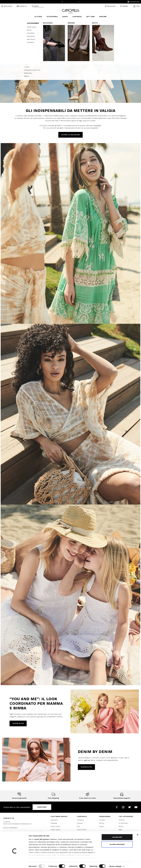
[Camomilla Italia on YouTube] (136, 807)
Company (80, 820)
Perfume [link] (103, 17)
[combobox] (39, 6)
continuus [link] (77, 17)
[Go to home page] (71, 11)
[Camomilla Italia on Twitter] (130, 807)
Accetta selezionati (117, 842)
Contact (102, 820)
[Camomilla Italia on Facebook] (117, 807)
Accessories (123, 823)
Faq (78, 826)
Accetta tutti (117, 835)
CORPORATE (82, 816)
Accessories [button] (52, 17)
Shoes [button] (65, 17)
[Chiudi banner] (138, 832)
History (102, 823)
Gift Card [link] (90, 17)
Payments (54, 820)
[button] (134, 2)
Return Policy (55, 826)
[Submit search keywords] (33, 6)
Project (102, 826)
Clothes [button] (38, 17)
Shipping (54, 823)
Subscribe (42, 807)
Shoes (121, 826)
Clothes (122, 820)
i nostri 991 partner (41, 837)
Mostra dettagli (115, 864)
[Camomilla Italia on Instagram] (123, 807)
